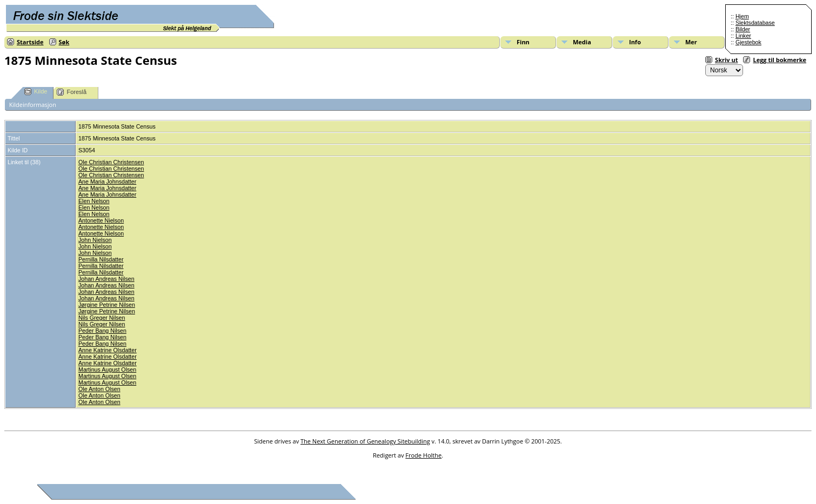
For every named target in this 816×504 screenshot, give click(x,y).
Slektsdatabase (755, 23)
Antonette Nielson (101, 220)
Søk (64, 42)
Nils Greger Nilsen (102, 318)
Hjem (742, 16)
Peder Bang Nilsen (102, 331)
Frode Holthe (423, 455)
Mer (691, 42)
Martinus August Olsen (107, 369)
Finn (523, 42)
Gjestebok (748, 42)
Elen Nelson (94, 201)
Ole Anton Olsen (99, 389)
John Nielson (95, 240)
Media (582, 42)
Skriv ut (726, 60)
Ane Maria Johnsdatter (107, 182)
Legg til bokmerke (780, 60)
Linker (743, 36)
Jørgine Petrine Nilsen (107, 305)
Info (635, 42)
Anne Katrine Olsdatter (108, 350)
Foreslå (72, 92)
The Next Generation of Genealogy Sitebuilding (365, 441)
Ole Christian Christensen (111, 162)
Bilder (743, 29)
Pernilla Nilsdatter (101, 259)
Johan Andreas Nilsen (106, 279)
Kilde (36, 92)
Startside (30, 42)
